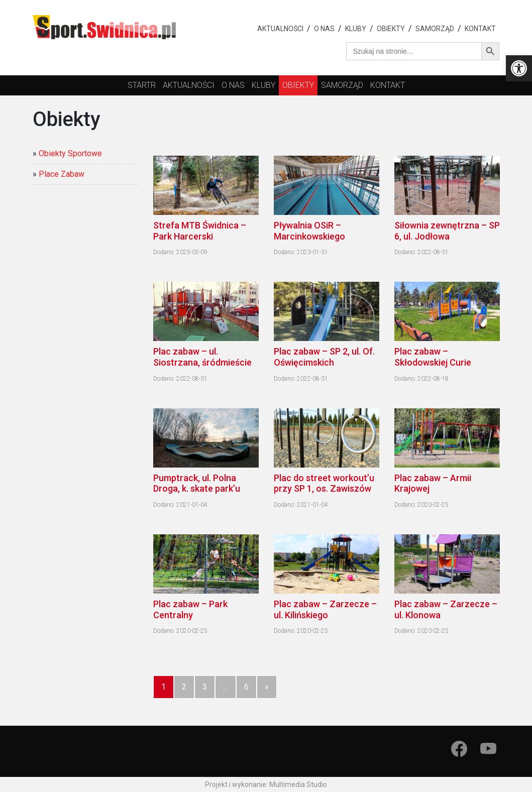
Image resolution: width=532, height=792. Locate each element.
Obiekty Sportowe (70, 153)
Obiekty (391, 29)
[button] (519, 68)
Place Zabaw (62, 174)
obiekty (298, 85)
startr (142, 85)
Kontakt (480, 29)
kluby (263, 85)
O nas (324, 29)
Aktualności (280, 29)
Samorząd (435, 29)
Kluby (356, 29)
